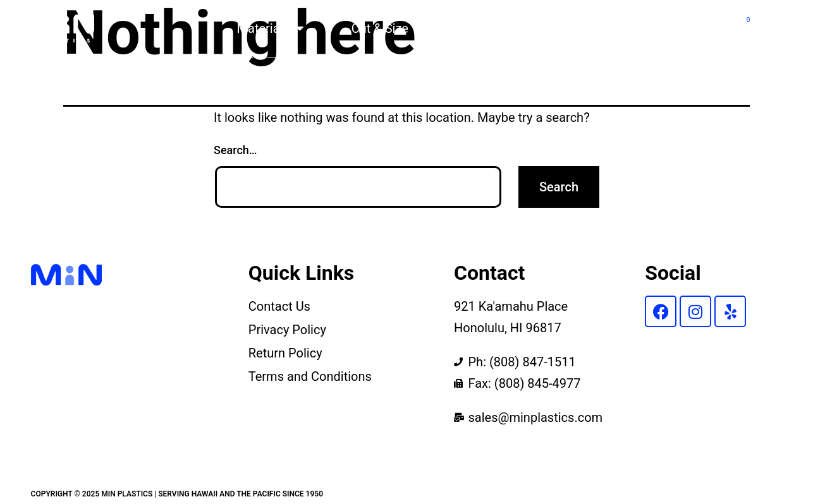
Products (481, 28)
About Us (580, 28)
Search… (235, 150)
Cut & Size (380, 28)
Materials (271, 28)
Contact (675, 28)
